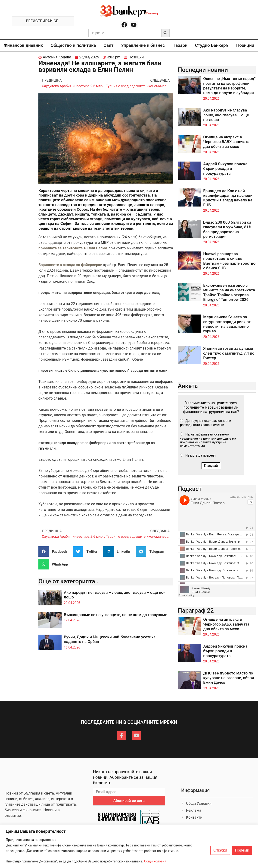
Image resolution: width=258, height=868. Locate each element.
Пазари (180, 45)
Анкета (188, 386)
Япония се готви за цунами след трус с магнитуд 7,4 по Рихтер (229, 353)
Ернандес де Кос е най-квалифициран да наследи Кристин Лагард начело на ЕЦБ (228, 198)
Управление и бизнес (143, 45)
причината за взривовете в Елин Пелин (73, 248)
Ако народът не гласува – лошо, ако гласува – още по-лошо (227, 115)
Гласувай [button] (211, 466)
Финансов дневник (23, 45)
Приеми (242, 850)
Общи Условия (155, 861)
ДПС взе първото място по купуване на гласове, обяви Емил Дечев (229, 678)
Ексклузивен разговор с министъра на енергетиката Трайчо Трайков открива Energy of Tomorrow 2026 (229, 292)
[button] (54, 552)
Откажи (220, 850)
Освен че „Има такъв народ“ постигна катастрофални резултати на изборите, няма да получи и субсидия (229, 86)
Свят (108, 45)
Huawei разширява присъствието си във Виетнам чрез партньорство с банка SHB (229, 261)
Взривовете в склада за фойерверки (70, 265)
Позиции (245, 45)
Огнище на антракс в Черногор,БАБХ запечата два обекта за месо (226, 142)
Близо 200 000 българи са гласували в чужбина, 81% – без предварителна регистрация (229, 229)
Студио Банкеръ (212, 45)
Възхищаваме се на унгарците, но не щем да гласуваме (115, 615)
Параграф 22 (196, 610)
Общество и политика (73, 45)
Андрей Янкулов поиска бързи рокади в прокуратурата (225, 169)
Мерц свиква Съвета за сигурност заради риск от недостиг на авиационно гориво (227, 324)
